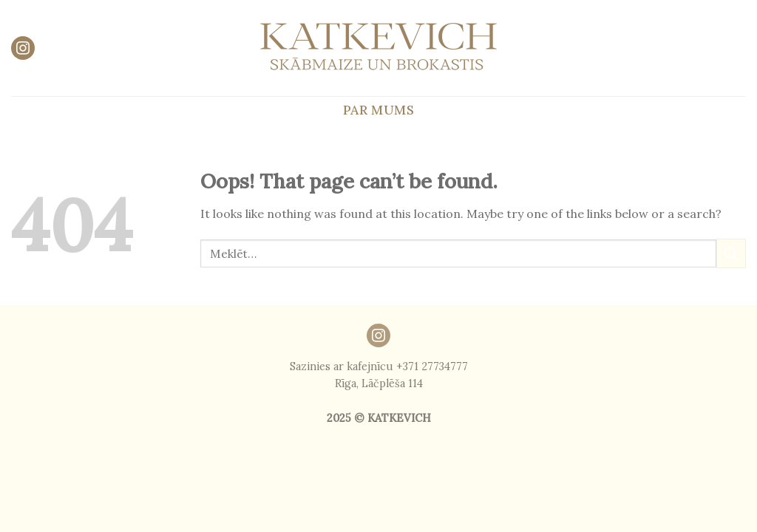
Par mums (378, 110)
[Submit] (731, 253)
